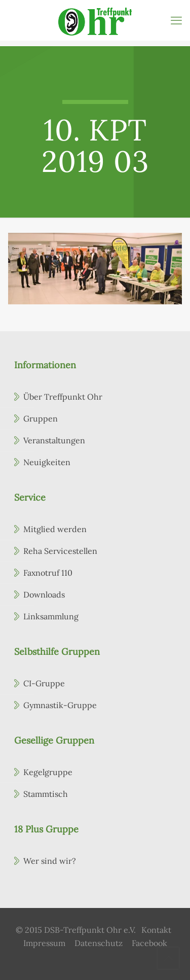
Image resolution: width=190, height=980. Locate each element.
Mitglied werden (55, 529)
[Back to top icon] (168, 958)
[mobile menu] (176, 20)
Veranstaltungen (54, 440)
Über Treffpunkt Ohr (63, 397)
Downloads (44, 594)
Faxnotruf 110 (48, 573)
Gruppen (41, 418)
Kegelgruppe (48, 772)
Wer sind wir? (50, 861)
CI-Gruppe (44, 683)
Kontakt (156, 930)
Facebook (149, 943)
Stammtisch (46, 794)
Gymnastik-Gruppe (60, 705)
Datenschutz (99, 943)
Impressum (44, 943)
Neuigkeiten (47, 462)
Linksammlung (51, 616)
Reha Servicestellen (60, 551)
